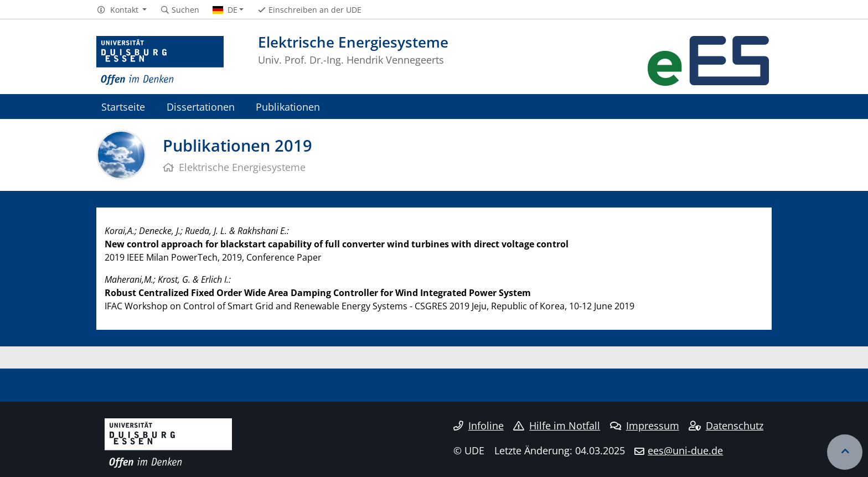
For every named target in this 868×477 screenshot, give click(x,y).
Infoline (479, 426)
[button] (122, 10)
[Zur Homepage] (160, 61)
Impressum (645, 426)
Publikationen (288, 107)
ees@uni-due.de (685, 450)
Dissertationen (201, 107)
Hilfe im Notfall (557, 426)
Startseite (123, 107)
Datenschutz (726, 426)
